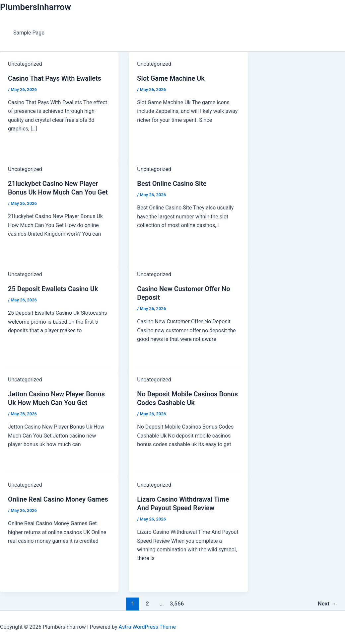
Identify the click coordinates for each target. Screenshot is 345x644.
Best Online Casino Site (172, 184)
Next (327, 604)
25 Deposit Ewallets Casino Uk (53, 289)
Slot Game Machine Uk (171, 78)
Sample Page (29, 33)
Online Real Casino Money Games (58, 499)
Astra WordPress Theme (147, 627)
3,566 (176, 604)
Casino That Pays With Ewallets (55, 78)
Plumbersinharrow (35, 7)
